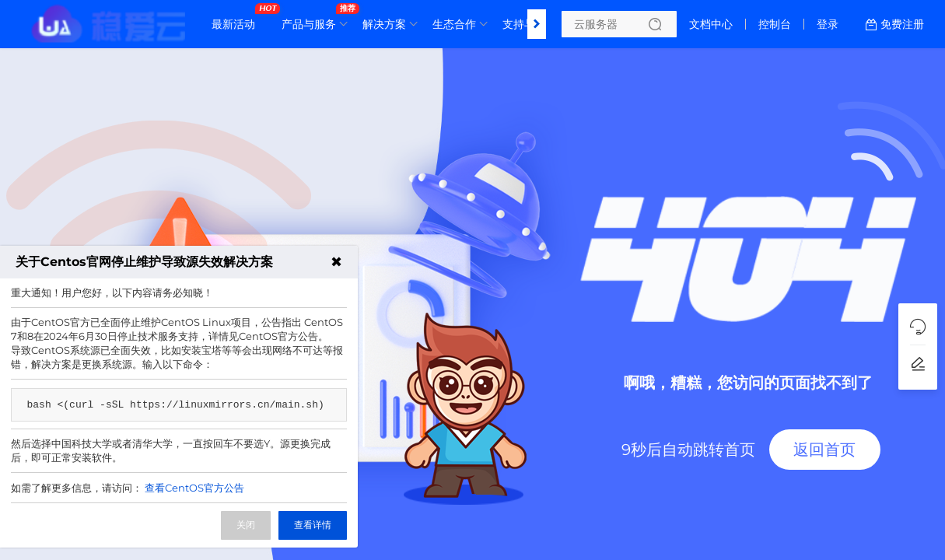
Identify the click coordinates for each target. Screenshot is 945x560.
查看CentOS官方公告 (194, 488)
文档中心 (711, 24)
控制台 (775, 24)
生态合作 (454, 24)
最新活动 (237, 18)
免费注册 (902, 24)
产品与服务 (313, 18)
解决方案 (384, 24)
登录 (828, 24)
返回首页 (824, 450)
